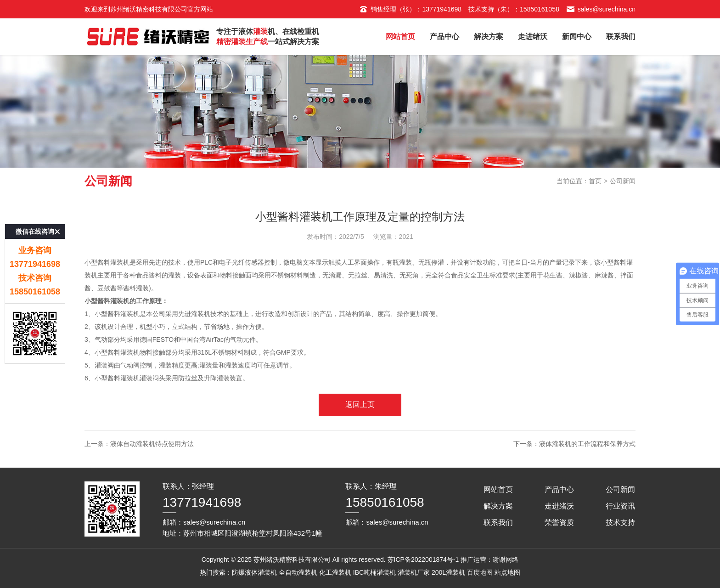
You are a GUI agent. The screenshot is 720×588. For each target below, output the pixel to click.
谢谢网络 (506, 560)
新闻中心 (577, 37)
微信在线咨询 (35, 209)
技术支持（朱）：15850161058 (514, 9)
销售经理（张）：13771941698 (410, 9)
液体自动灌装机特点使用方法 (152, 444)
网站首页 (400, 37)
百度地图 (480, 572)
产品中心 (444, 37)
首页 (595, 181)
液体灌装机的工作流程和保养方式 (587, 444)
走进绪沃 (533, 37)
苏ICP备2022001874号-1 (423, 560)
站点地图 (507, 572)
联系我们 (621, 37)
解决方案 (489, 37)
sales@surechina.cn (601, 9)
